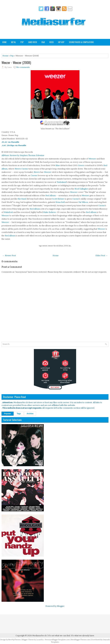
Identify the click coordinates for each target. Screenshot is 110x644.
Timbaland (61, 182)
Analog (21, 49)
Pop (22, 42)
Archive (30, 414)
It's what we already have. (83, 636)
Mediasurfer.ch (39, 636)
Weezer (92, 159)
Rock (51, 42)
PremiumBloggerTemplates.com (57, 640)
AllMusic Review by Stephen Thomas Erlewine (23, 155)
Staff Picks (33, 49)
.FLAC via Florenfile (10, 142)
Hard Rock (33, 42)
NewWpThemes (15, 640)
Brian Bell (60, 202)
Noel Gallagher (81, 189)
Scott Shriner (58, 199)
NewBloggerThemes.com (81, 640)
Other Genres (8, 49)
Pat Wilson (83, 202)
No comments (23, 67)
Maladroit (8, 212)
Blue (58, 165)
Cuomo (34, 175)
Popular (8, 414)
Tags (19, 414)
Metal (14, 42)
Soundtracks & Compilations (81, 42)
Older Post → (101, 256)
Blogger (61, 606)
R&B (43, 42)
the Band (22, 199)
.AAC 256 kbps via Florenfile (14, 145)
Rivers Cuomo (21, 169)
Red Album (51, 195)
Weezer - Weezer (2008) (16, 62)
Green (81, 165)
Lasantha (40, 640)
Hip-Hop (61, 42)
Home (4, 42)
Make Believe (50, 212)
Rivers (37, 172)
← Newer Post (9, 256)
